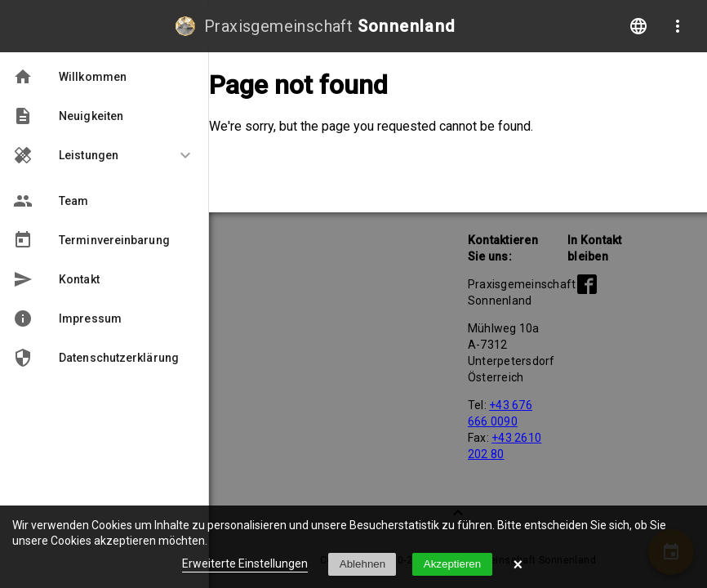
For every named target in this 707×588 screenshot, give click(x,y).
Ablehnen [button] (362, 564)
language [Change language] (638, 26)
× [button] (518, 564)
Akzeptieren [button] (452, 564)
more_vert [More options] (678, 26)
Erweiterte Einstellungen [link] (245, 563)
